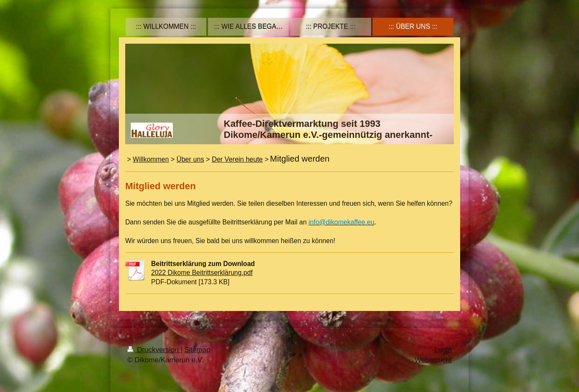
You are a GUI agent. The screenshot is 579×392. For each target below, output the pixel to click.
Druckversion (154, 350)
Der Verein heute (237, 159)
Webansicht (433, 360)
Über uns (190, 159)
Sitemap (197, 350)
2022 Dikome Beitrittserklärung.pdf (202, 273)
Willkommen (151, 159)
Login (443, 350)
